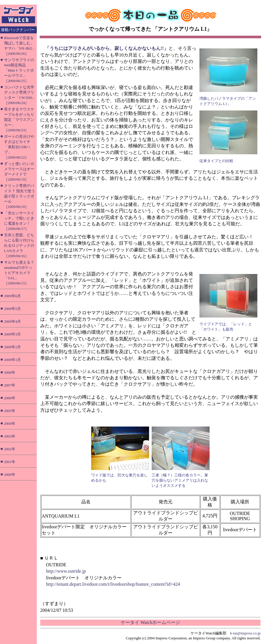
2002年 (10, 449)
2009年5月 (13, 309)
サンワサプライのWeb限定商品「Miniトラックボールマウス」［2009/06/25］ (19, 70)
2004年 (10, 423)
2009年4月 (13, 321)
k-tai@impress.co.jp (245, 633)
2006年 (10, 398)
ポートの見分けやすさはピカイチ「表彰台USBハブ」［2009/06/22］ (19, 147)
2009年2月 (13, 347)
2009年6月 (13, 296)
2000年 (10, 475)
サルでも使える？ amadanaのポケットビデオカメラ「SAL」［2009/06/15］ (19, 273)
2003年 (10, 436)
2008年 (10, 372)
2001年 (10, 462)
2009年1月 (13, 360)
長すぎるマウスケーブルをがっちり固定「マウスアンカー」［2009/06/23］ (19, 120)
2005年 (10, 411)
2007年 (10, 385)
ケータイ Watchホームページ (150, 622)
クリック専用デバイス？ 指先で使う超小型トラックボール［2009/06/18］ (20, 196)
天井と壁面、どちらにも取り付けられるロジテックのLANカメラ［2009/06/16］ (19, 245)
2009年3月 (13, 334)
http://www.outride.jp (66, 571)
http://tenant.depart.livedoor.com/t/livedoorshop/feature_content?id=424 (113, 584)
